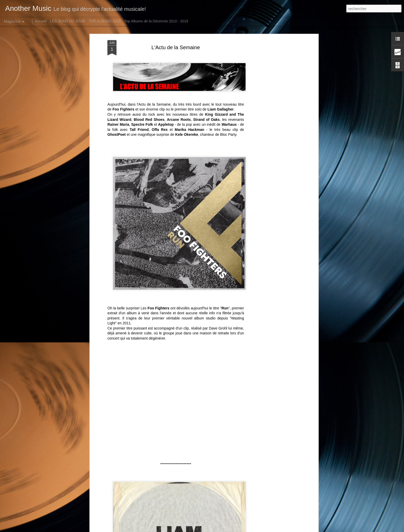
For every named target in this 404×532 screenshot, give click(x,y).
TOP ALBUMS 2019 (105, 21)
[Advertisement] (272, 121)
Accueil (41, 21)
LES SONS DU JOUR (68, 21)
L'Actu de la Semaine (176, 47)
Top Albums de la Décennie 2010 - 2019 (156, 21)
